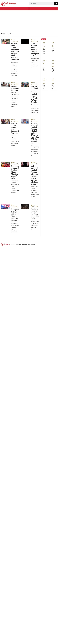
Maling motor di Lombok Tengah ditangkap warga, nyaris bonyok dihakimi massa (35, 175)
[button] (29, 8)
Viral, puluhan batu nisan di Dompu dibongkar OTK (35, 50)
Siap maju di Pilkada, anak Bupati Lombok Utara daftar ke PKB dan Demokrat (35, 94)
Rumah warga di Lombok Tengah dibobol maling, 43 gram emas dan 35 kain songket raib (35, 133)
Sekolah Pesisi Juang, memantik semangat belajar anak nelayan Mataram (15, 52)
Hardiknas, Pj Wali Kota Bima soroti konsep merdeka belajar (15, 215)
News (14, 40)
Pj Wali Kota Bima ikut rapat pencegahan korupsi (15, 90)
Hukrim (34, 40)
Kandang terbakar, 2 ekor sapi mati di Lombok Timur (35, 214)
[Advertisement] (26, 21)
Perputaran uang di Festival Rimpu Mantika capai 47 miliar (15, 172)
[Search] (56, 4)
